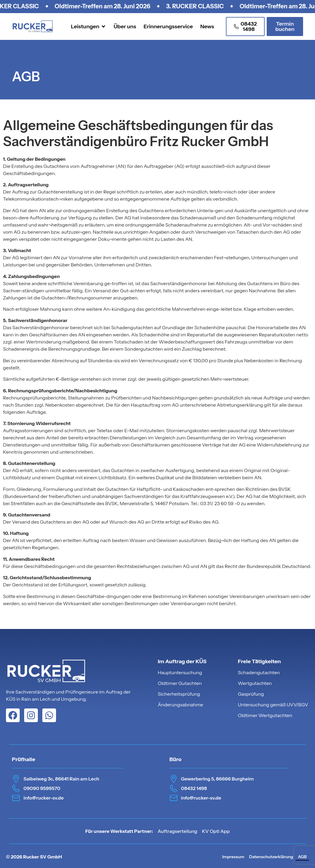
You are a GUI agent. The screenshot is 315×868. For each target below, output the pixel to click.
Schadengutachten (259, 672)
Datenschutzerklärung (271, 857)
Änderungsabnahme (180, 705)
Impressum (233, 857)
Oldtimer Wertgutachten (265, 715)
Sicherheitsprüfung (179, 694)
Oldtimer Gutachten (180, 683)
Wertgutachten (255, 683)
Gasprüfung (251, 694)
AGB (302, 857)
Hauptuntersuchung (180, 672)
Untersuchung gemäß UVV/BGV (273, 705)
